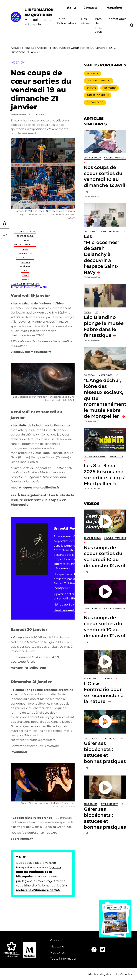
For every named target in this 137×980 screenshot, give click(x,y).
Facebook (4, 224)
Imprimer (40, 114)
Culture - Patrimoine (25, 245)
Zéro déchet (91, 738)
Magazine (57, 946)
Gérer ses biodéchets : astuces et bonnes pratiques (105, 752)
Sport (25, 249)
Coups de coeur (25, 236)
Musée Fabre (105, 375)
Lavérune (25, 266)
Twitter (4, 237)
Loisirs (25, 241)
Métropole (92, 74)
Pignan (25, 279)
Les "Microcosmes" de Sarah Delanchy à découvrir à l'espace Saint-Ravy (102, 254)
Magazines (115, 8)
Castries (25, 262)
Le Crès (25, 271)
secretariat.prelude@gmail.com (33, 740)
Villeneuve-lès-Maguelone (25, 284)
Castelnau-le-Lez (25, 258)
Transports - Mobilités (99, 81)
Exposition (89, 231)
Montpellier (25, 253)
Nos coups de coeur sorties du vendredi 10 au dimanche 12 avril (105, 176)
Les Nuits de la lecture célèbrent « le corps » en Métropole (42, 500)
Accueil (16, 48)
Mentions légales (99, 974)
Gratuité (91, 88)
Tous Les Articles (36, 48)
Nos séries (58, 953)
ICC (96, 312)
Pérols (25, 275)
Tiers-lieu (107, 678)
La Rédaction (125, 974)
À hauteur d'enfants (25, 232)
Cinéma (88, 312)
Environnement (95, 102)
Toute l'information (64, 959)
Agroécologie (91, 678)
